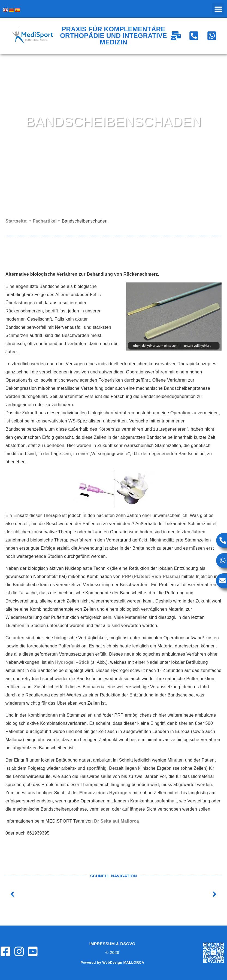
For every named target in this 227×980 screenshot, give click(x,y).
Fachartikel (45, 221)
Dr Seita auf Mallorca (116, 821)
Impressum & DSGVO (112, 944)
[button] (218, 9)
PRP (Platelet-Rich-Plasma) (152, 576)
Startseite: (17, 221)
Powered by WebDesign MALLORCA (112, 962)
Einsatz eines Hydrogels (105, 793)
